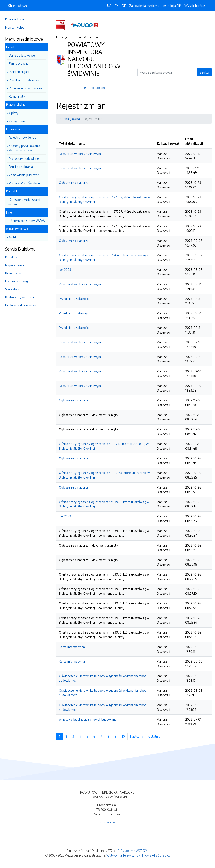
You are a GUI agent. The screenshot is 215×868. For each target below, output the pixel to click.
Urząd (10, 47)
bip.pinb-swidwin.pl (107, 822)
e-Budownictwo (17, 229)
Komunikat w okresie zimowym (80, 154)
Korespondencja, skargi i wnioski (24, 202)
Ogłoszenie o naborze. (74, 182)
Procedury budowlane (24, 158)
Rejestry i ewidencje (23, 137)
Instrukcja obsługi (17, 281)
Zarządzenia (17, 121)
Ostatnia (156, 736)
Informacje (13, 129)
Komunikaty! (17, 96)
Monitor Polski (15, 27)
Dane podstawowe (22, 55)
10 (125, 736)
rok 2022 (65, 516)
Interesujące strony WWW (27, 221)
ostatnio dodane (95, 88)
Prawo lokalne (16, 104)
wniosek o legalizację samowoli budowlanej (88, 719)
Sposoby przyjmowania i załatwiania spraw (24, 148)
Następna (138, 736)
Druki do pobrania (21, 167)
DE (124, 6)
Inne (9, 212)
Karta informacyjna (72, 647)
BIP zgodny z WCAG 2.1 (133, 851)
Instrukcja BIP (172, 6)
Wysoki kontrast (196, 6)
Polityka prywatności (19, 297)
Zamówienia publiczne (24, 175)
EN (117, 6)
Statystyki (12, 289)
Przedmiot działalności (24, 80)
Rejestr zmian (14, 273)
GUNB (13, 237)
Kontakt (12, 191)
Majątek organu (20, 72)
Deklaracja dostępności (21, 305)
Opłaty (14, 113)
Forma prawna (19, 63)
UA (109, 6)
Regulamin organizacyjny (26, 88)
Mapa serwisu (14, 265)
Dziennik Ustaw (16, 19)
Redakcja (11, 257)
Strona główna (18, 6)
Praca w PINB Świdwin (24, 183)
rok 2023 (65, 269)
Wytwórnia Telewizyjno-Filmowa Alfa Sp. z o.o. (138, 855)
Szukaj (204, 72)
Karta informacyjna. (72, 661)
